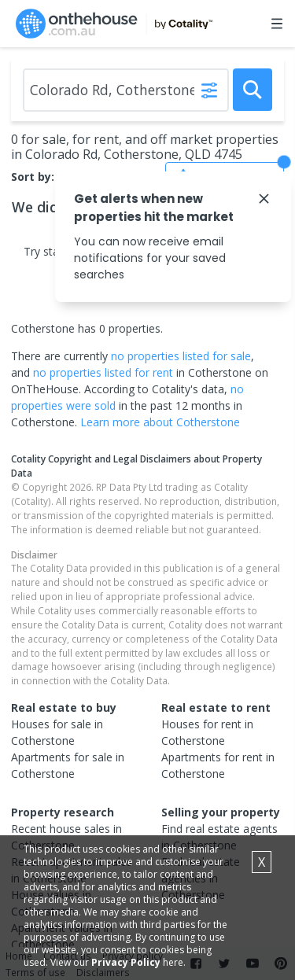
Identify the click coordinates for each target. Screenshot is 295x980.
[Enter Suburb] (126, 90)
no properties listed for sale (181, 356)
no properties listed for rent (103, 372)
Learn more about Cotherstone (160, 422)
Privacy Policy (126, 962)
